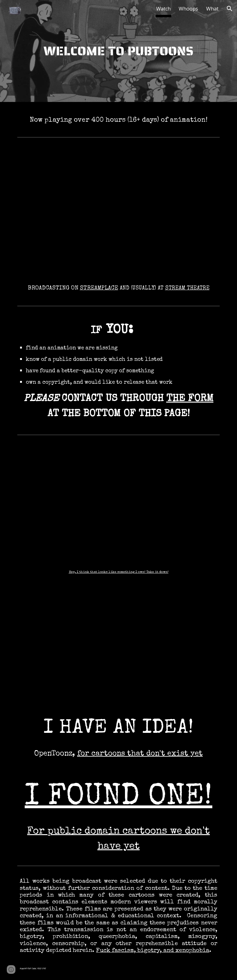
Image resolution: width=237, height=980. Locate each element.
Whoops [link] (188, 9)
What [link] (212, 9)
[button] (230, 9)
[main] (118, 53)
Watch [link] (163, 9)
